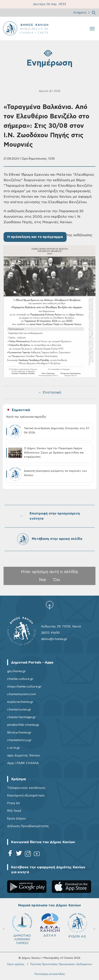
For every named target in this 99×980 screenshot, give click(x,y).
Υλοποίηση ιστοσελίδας (50, 974)
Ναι (43, 580)
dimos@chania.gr (54, 639)
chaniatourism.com (21, 694)
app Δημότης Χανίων (24, 755)
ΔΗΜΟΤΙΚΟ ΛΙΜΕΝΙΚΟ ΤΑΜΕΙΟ (22, 929)
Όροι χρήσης (16, 964)
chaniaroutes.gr (19, 709)
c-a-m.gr (14, 748)
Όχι (57, 580)
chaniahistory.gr (19, 740)
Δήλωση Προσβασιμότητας (28, 826)
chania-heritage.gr (21, 717)
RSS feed (14, 811)
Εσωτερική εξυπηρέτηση (26, 795)
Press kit (14, 803)
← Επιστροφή (50, 392)
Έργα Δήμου (16, 818)
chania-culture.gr (20, 679)
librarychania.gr (19, 732)
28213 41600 (50, 633)
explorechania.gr (20, 702)
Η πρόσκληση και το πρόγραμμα (35, 237)
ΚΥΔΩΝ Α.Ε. (77, 926)
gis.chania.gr (16, 671)
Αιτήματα (80, 13)
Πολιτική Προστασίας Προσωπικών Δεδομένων (61, 964)
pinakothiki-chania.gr (23, 725)
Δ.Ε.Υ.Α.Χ (50, 925)
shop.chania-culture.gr (24, 687)
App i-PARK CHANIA (23, 763)
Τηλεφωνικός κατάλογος (26, 788)
